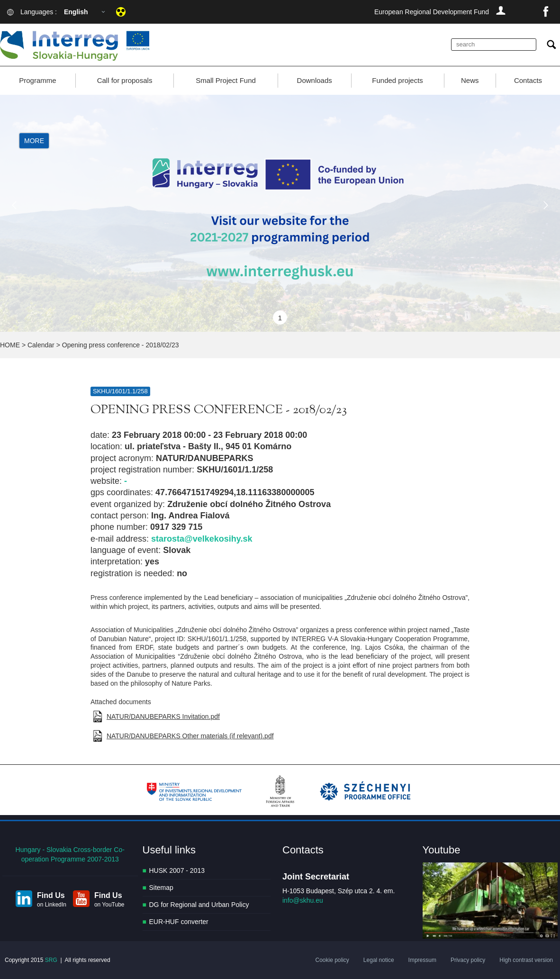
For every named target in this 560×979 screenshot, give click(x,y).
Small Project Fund (226, 80)
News (470, 80)
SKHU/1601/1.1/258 (120, 391)
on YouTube (109, 905)
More (34, 141)
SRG (51, 960)
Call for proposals (125, 80)
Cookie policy (332, 960)
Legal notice (379, 960)
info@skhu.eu (303, 900)
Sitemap (161, 888)
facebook (546, 12)
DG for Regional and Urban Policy (199, 905)
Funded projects (397, 80)
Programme (37, 80)
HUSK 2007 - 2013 (177, 870)
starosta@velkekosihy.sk (202, 539)
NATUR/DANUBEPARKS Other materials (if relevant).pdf (190, 736)
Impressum (422, 960)
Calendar (41, 345)
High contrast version (526, 960)
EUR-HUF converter (179, 922)
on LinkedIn (52, 905)
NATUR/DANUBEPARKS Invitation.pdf (163, 716)
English (76, 12)
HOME (10, 345)
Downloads (315, 80)
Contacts (528, 80)
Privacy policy (468, 960)
